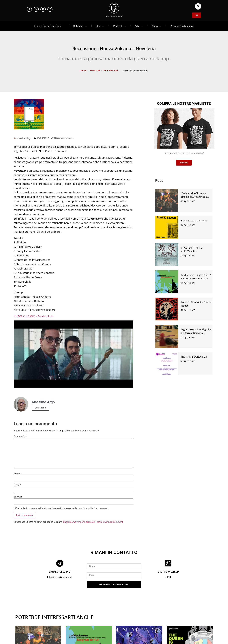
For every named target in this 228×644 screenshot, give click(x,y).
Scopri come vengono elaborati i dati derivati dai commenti (93, 522)
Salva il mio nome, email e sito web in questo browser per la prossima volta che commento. (63, 508)
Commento (20, 436)
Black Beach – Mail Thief (194, 221)
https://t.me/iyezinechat (60, 577)
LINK (168, 577)
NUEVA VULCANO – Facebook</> (34, 316)
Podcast (120, 26)
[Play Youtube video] (74, 354)
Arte (139, 26)
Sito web (18, 497)
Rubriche (80, 26)
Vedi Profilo (41, 408)
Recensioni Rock (111, 70)
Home (84, 70)
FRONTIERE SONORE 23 (194, 357)
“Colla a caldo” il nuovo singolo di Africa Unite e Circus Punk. (194, 197)
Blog (100, 26)
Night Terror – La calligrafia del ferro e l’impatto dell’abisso (196, 333)
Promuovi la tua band (182, 26)
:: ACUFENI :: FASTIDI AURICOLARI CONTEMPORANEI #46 (193, 251)
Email (17, 485)
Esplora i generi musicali (49, 26)
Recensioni (95, 70)
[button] (198, 6)
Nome (18, 473)
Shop (157, 26)
